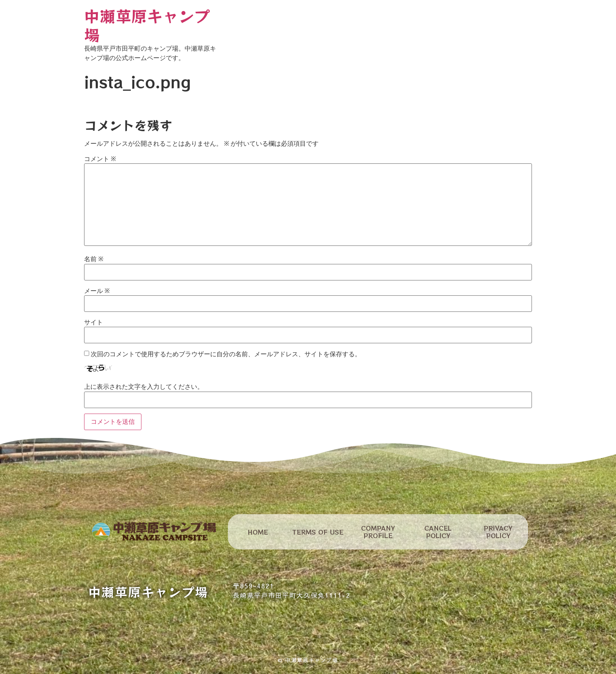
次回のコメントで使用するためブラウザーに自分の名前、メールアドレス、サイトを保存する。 (226, 354)
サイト (93, 322)
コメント (100, 159)
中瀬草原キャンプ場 (147, 25)
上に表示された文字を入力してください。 (144, 387)
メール (97, 291)
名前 (94, 259)
